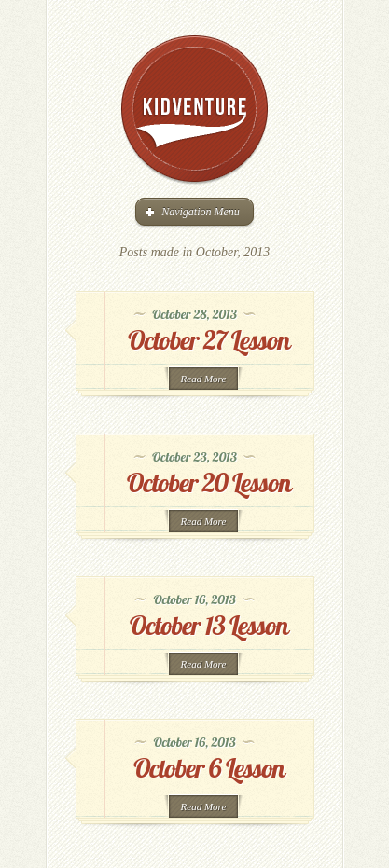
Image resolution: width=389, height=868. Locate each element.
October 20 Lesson (209, 482)
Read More (204, 379)
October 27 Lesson (209, 340)
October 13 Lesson (209, 625)
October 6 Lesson (209, 768)
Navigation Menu (193, 212)
